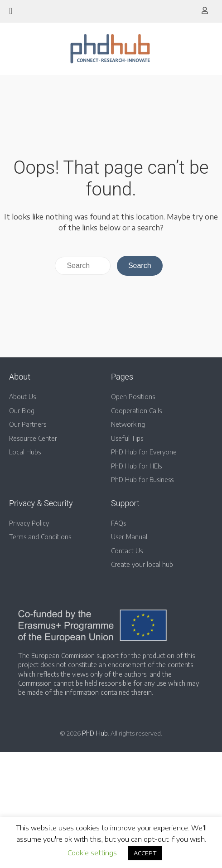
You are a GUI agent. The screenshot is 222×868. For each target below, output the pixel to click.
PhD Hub (95, 733)
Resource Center (33, 438)
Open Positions (133, 397)
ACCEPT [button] (145, 853)
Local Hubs (25, 452)
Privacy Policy (29, 523)
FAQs (118, 523)
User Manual (129, 537)
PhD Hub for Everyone (144, 452)
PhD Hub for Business (142, 480)
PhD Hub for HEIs (136, 466)
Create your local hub (142, 564)
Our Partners (28, 424)
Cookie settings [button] (92, 853)
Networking (128, 424)
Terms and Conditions (40, 537)
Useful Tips (127, 438)
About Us (22, 397)
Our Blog (22, 411)
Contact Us (127, 551)
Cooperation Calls (136, 411)
